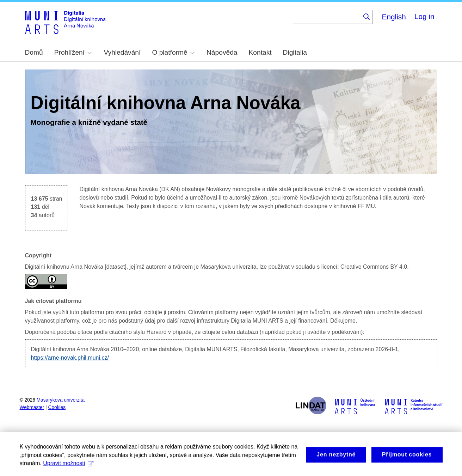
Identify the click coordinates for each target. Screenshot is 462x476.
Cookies (57, 407)
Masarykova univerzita (61, 400)
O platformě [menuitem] (173, 52)
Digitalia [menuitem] (295, 52)
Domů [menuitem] (34, 52)
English (394, 17)
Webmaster (32, 407)
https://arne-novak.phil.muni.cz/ (70, 358)
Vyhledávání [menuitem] (122, 52)
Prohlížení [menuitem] (73, 52)
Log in (424, 16)
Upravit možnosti (68, 469)
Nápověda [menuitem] (222, 52)
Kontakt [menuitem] (260, 52)
